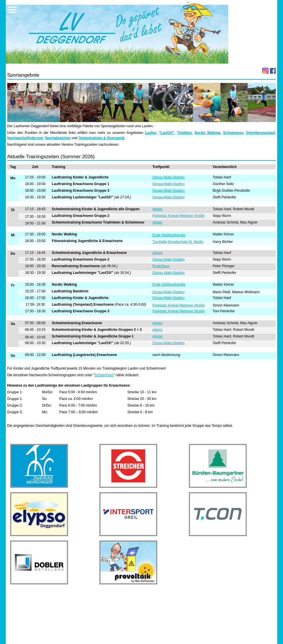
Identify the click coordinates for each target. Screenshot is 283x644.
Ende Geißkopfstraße (169, 235)
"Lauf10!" (167, 133)
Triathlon (185, 133)
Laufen (150, 133)
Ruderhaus (161, 266)
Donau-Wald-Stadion (168, 177)
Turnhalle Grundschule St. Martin (178, 242)
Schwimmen (233, 133)
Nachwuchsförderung (25, 138)
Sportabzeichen (58, 138)
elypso (157, 209)
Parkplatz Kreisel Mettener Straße (178, 216)
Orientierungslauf (260, 133)
